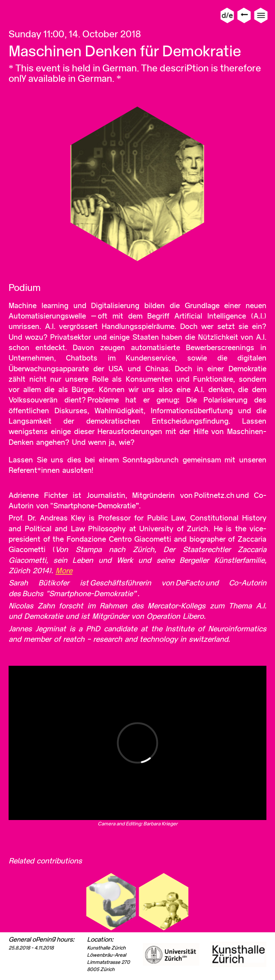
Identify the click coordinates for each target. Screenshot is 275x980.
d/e (227, 15)
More (64, 571)
